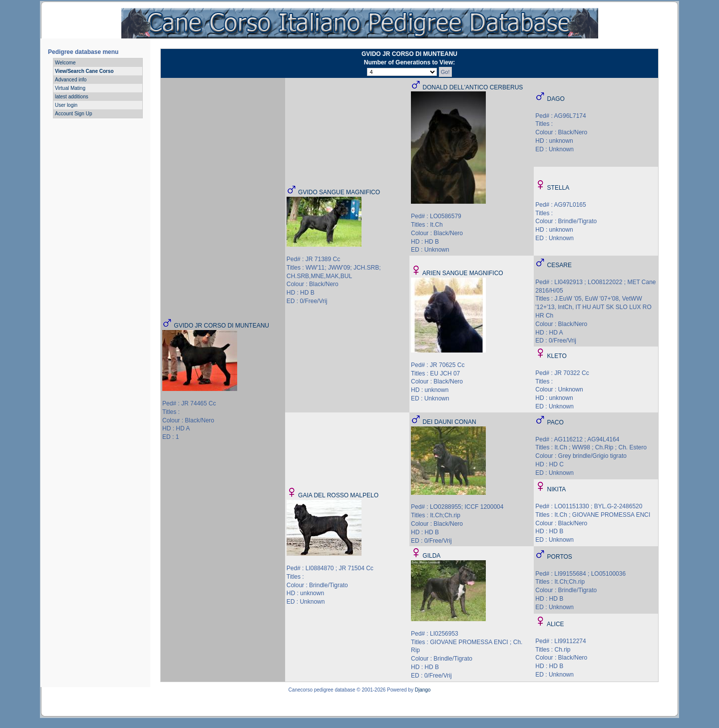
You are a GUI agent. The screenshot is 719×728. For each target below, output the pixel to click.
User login (66, 105)
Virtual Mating (70, 88)
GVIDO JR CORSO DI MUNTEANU (221, 326)
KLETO (557, 356)
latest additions (72, 97)
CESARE (559, 265)
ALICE (555, 624)
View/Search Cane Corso (84, 71)
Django (423, 690)
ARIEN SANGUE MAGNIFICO (463, 273)
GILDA (431, 556)
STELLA (558, 188)
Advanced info (71, 80)
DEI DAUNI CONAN (449, 422)
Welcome (65, 63)
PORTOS (560, 557)
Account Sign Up (74, 114)
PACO (555, 422)
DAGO (556, 99)
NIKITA (557, 489)
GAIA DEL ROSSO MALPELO (338, 495)
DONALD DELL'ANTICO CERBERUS (473, 87)
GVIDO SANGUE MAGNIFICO (339, 192)
